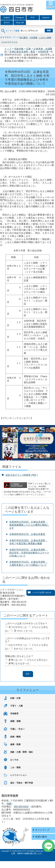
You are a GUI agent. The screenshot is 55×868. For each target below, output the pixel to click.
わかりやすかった (18, 645)
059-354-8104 (21, 807)
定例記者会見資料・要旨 (22, 52)
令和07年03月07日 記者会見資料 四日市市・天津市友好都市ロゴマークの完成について (29, 553)
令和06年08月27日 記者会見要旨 (27, 534)
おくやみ (14, 760)
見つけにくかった (23, 631)
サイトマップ (42, 830)
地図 (9, 804)
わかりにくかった (23, 649)
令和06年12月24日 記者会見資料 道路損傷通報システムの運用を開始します (29, 525)
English (7, 17)
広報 (28, 49)
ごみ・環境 (15, 767)
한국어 (7, 23)
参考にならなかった (19, 663)
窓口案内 (24, 38)
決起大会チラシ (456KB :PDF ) (22, 475)
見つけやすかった (18, 627)
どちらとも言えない (38, 660)
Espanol (46, 17)
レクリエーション (18, 775)
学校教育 (14, 714)
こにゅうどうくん (9, 42)
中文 (33, 17)
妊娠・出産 (15, 698)
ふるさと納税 (45, 38)
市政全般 (19, 49)
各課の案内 (41, 837)
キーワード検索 (10, 29)
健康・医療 (15, 744)
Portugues (20, 17)
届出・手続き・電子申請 (22, 783)
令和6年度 (43, 52)
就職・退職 (15, 721)
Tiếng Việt (20, 23)
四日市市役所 (17, 8)
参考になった (16, 660)
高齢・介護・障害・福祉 (22, 752)
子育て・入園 (16, 706)
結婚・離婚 (15, 737)
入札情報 (33, 38)
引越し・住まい (17, 729)
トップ (8, 49)
